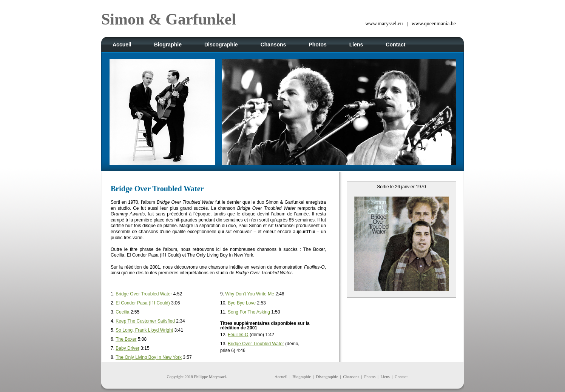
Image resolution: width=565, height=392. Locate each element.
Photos (370, 377)
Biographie (302, 377)
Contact (401, 377)
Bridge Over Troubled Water (144, 294)
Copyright (175, 377)
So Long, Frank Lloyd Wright (144, 330)
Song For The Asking (249, 312)
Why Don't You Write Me (249, 294)
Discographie (327, 377)
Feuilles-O (238, 335)
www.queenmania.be (434, 24)
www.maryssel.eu (384, 24)
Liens (385, 377)
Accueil (281, 377)
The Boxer (126, 339)
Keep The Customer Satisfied (145, 321)
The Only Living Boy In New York (149, 357)
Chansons (351, 377)
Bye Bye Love (242, 303)
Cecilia (122, 312)
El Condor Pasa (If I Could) (143, 303)
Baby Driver (127, 348)
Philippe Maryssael (210, 377)
